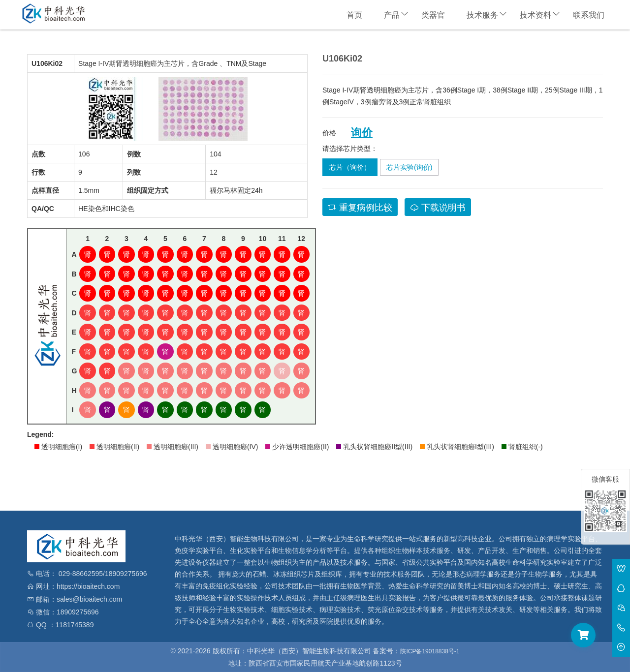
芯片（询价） (350, 167)
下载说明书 (438, 208)
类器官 (433, 15)
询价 (362, 133)
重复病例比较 (360, 208)
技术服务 (482, 15)
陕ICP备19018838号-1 (430, 651)
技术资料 (535, 15)
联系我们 (589, 15)
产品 (392, 15)
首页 (354, 15)
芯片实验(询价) (409, 167)
